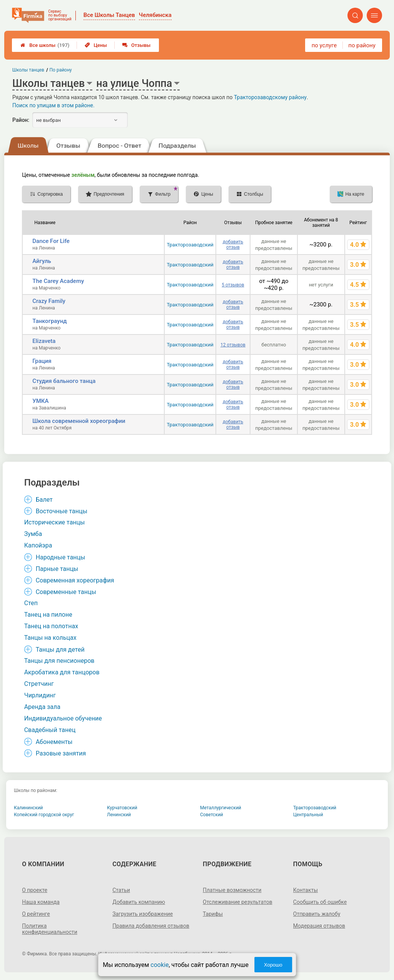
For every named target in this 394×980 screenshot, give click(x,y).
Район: (21, 120)
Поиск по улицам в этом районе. (53, 105)
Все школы (45, 45)
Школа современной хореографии (79, 421)
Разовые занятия (61, 753)
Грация (42, 361)
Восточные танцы (62, 511)
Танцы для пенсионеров (59, 661)
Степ (31, 603)
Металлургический (221, 808)
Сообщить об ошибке (320, 902)
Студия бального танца (64, 381)
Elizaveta (44, 341)
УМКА (40, 401)
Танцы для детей (60, 650)
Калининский (28, 808)
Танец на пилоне (48, 615)
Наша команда (41, 902)
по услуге (324, 45)
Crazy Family (49, 301)
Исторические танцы (55, 522)
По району (61, 70)
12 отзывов (233, 345)
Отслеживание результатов (238, 902)
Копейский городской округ (44, 815)
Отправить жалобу (317, 914)
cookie (159, 965)
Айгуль (42, 261)
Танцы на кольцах (50, 638)
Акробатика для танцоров (62, 672)
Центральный (308, 815)
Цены (96, 45)
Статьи (121, 890)
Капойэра (38, 545)
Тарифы (213, 914)
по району (362, 45)
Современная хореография (75, 580)
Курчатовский (122, 808)
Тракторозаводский (190, 245)
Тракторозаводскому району (270, 97)
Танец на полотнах (51, 626)
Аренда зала (42, 707)
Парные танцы (57, 569)
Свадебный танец (50, 730)
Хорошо (273, 965)
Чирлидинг (40, 695)
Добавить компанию (139, 902)
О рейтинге (36, 914)
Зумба (33, 534)
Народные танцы (61, 557)
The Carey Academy (58, 281)
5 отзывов (233, 285)
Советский (212, 815)
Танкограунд (49, 321)
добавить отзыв (233, 245)
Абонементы (54, 742)
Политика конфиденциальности (50, 929)
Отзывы (136, 45)
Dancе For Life (51, 241)
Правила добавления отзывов (151, 926)
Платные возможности (232, 890)
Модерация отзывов (319, 926)
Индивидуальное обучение (63, 718)
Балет (44, 500)
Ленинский (119, 815)
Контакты (306, 890)
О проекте (35, 890)
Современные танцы (66, 592)
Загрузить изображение (143, 914)
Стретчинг (39, 684)
